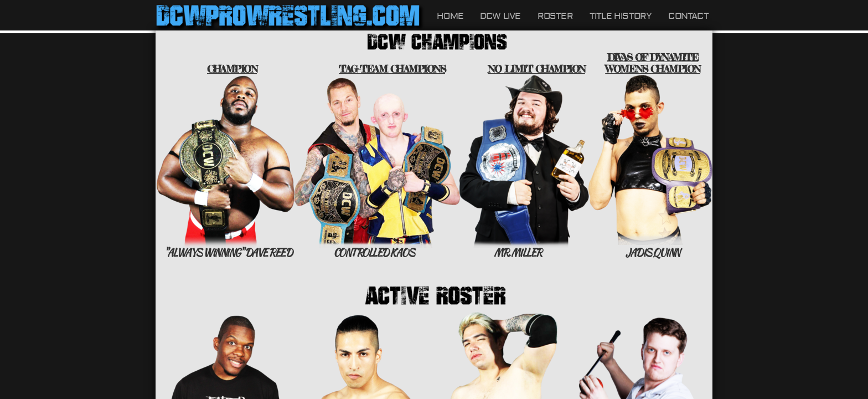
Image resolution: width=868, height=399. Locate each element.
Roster (555, 16)
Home (450, 16)
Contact (688, 16)
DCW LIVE (500, 16)
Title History (621, 16)
